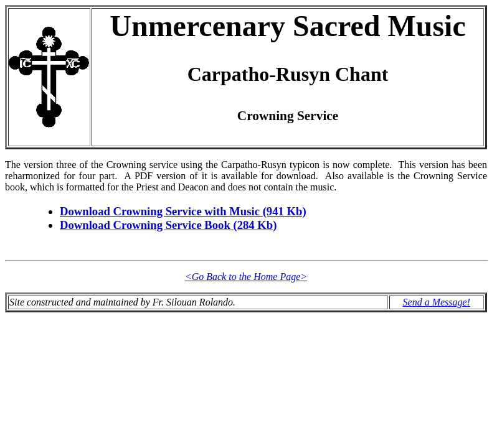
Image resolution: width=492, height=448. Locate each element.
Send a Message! (437, 302)
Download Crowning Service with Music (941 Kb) (183, 211)
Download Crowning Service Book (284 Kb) (168, 225)
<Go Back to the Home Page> (246, 277)
